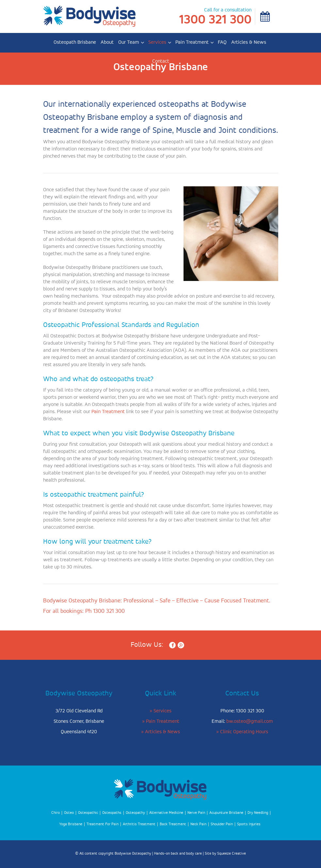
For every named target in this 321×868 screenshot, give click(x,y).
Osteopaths (112, 813)
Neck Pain (198, 824)
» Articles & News (160, 732)
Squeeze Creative (232, 854)
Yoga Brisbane (71, 824)
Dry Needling (258, 813)
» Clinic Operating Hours (242, 732)
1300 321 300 (215, 20)
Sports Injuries (249, 824)
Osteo (69, 813)
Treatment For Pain (103, 824)
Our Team (129, 42)
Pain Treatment (192, 42)
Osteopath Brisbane (75, 42)
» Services (160, 711)
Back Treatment (173, 824)
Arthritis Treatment (139, 824)
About (107, 42)
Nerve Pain (196, 813)
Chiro (56, 813)
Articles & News (249, 42)
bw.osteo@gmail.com (250, 721)
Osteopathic (88, 813)
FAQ (222, 42)
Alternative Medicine (166, 813)
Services (157, 42)
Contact (161, 61)
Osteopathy (135, 813)
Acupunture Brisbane (226, 813)
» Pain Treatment (161, 721)
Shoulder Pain (222, 824)
